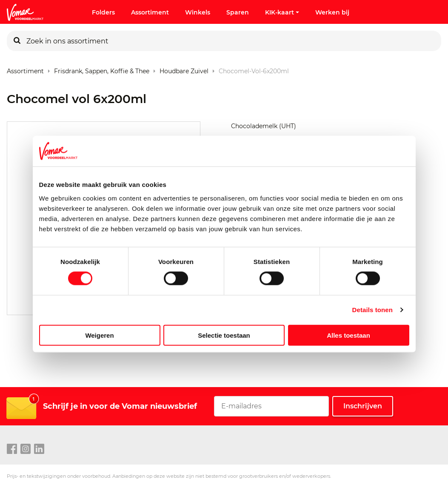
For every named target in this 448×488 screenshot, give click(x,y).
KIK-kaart (282, 12)
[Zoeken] (17, 41)
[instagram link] (26, 449)
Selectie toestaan (224, 335)
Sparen (238, 12)
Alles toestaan (348, 335)
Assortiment (150, 12)
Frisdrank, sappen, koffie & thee (102, 69)
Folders (103, 12)
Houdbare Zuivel (184, 69)
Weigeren (99, 335)
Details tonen (372, 310)
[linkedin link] (39, 449)
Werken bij (332, 12)
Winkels (198, 12)
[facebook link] (12, 449)
